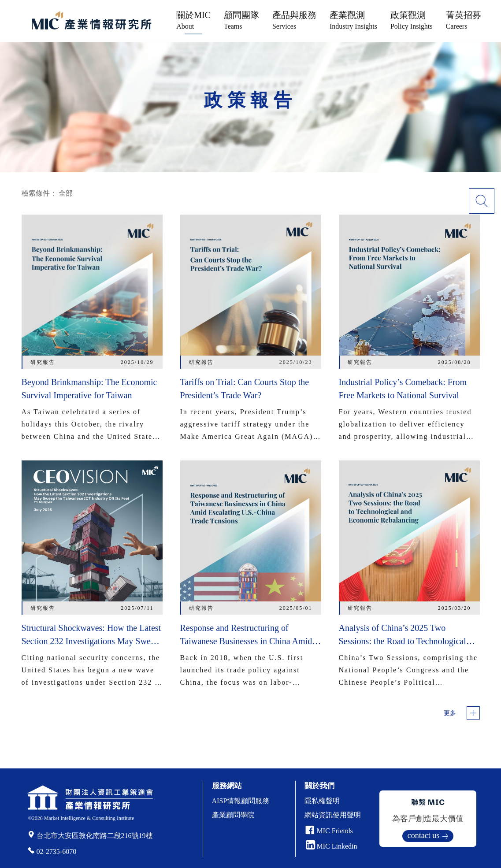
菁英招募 (464, 20)
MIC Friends (335, 831)
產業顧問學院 (233, 815)
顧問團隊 (241, 20)
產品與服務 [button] (294, 20)
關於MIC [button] (193, 20)
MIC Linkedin (332, 846)
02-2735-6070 (57, 851)
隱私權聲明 (322, 801)
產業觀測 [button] (353, 20)
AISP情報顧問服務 (241, 801)
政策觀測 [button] (412, 20)
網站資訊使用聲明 (333, 815)
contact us (423, 835)
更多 (450, 713)
